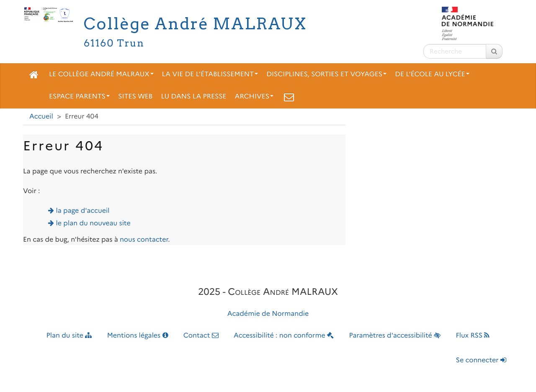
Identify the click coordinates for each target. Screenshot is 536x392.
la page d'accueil (83, 211)
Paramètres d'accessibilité (395, 336)
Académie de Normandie (268, 314)
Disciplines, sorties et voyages (326, 74)
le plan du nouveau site (93, 223)
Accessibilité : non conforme (284, 336)
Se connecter (481, 360)
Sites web (135, 97)
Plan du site (69, 336)
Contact (201, 336)
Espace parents (79, 97)
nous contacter (144, 240)
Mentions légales (138, 336)
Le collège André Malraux (101, 74)
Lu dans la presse (193, 97)
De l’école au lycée (432, 74)
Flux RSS (473, 336)
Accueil (41, 117)
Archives (254, 97)
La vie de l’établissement (210, 74)
